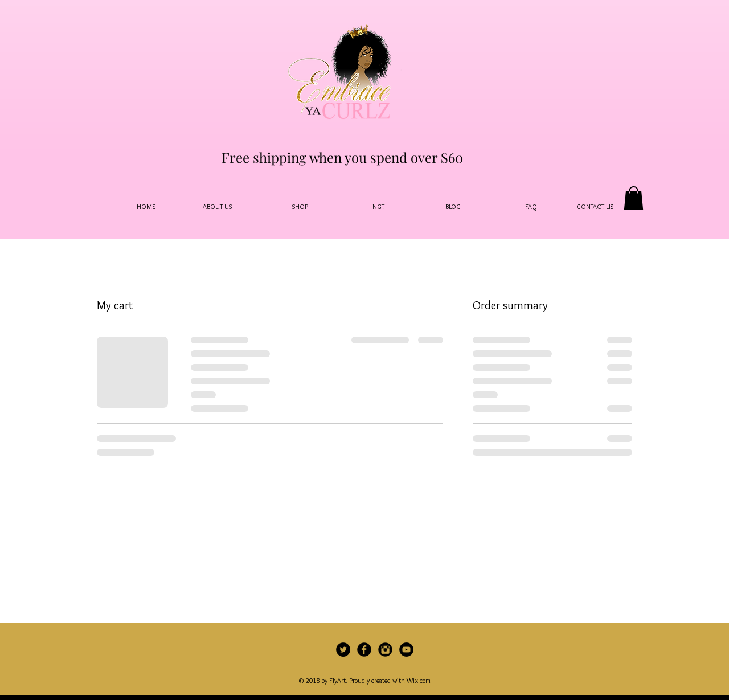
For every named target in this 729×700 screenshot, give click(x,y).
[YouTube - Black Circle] (406, 650)
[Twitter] (343, 650)
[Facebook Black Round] (364, 650)
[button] (634, 198)
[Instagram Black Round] (385, 650)
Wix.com (419, 680)
